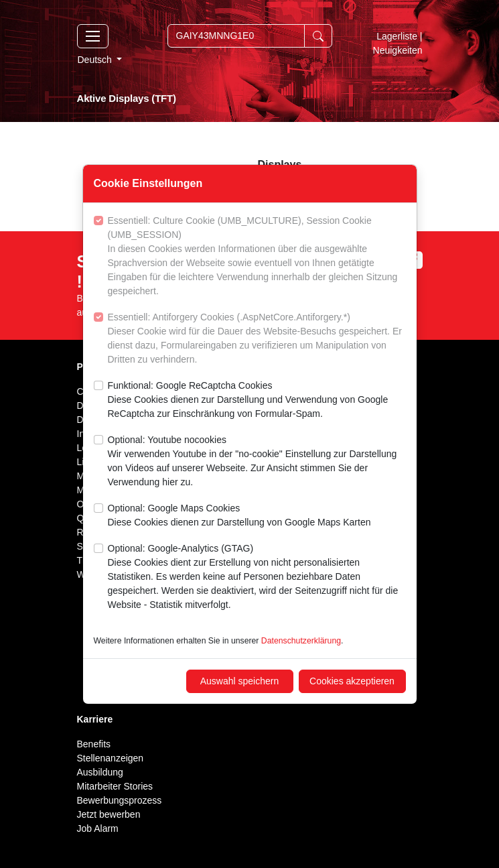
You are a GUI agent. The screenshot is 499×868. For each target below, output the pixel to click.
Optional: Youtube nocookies (257, 462)
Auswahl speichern (240, 681)
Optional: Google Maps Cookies (239, 516)
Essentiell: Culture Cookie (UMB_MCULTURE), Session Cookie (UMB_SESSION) (257, 257)
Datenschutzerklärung (301, 641)
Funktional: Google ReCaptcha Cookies (257, 400)
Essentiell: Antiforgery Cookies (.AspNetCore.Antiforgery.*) (257, 339)
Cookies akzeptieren (352, 681)
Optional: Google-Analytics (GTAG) (257, 577)
